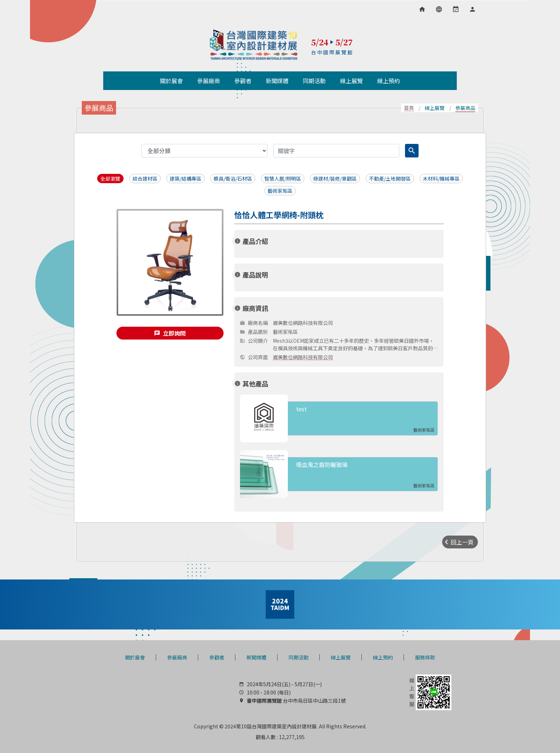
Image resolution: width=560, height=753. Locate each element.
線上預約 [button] (389, 81)
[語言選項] (439, 9)
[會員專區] (472, 9)
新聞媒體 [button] (277, 81)
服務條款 (425, 657)
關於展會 (135, 657)
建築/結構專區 (186, 179)
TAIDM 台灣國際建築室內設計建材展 (254, 45)
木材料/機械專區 (441, 179)
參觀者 (217, 657)
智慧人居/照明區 (283, 179)
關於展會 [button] (171, 81)
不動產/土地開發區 (390, 179)
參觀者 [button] (243, 81)
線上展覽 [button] (351, 81)
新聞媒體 (256, 657)
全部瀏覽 (110, 179)
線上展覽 (341, 657)
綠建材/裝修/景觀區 (335, 179)
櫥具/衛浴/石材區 (233, 179)
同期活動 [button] (314, 81)
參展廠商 (177, 657)
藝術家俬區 (280, 191)
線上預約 (383, 657)
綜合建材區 (145, 179)
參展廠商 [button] (209, 81)
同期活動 (299, 657)
